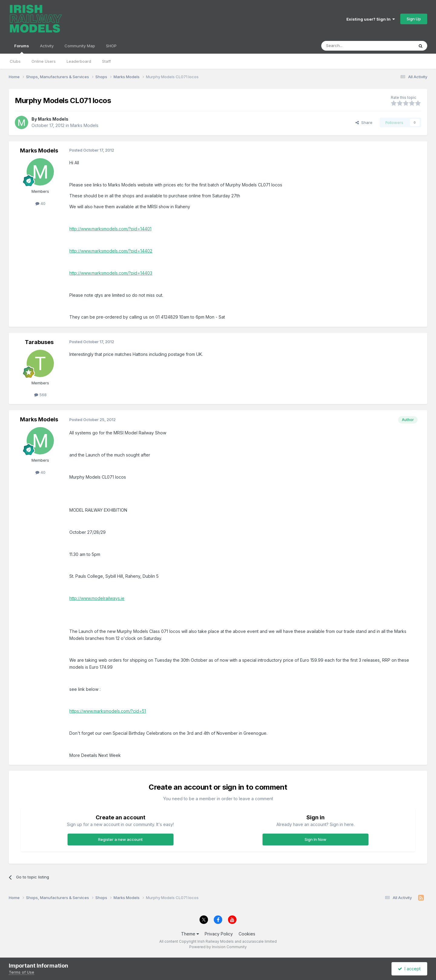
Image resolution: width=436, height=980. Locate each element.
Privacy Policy (219, 934)
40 (40, 203)
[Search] (352, 46)
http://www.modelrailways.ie (97, 598)
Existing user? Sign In (371, 19)
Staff (106, 61)
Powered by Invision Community (218, 947)
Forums (22, 48)
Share (364, 122)
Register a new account (120, 839)
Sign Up (414, 19)
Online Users (44, 61)
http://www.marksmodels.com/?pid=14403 (111, 273)
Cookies (247, 934)
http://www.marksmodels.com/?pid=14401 (110, 229)
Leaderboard (79, 61)
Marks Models (53, 119)
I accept (409, 969)
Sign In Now (315, 839)
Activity (47, 46)
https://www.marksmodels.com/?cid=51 (108, 711)
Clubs (15, 61)
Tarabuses (39, 342)
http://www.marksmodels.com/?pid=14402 (111, 251)
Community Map (80, 46)
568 (40, 395)
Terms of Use (21, 972)
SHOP (111, 46)
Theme (190, 934)
